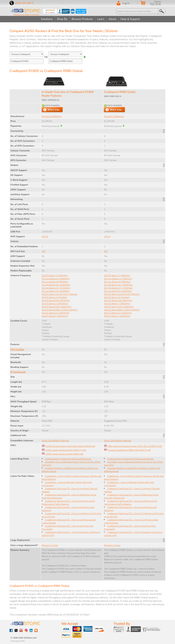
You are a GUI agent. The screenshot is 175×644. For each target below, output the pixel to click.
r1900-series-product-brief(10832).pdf (64, 454)
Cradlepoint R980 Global (120, 92)
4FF (44, 251)
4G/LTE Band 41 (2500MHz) (56, 313)
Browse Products (82, 19)
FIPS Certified (17, 349)
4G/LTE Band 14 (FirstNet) (55, 297)
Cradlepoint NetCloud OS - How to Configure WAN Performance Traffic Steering (68, 502)
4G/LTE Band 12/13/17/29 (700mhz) (60, 294)
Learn (101, 19)
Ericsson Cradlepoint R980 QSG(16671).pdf (129, 450)
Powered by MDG (18, 641)
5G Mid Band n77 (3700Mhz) (56, 288)
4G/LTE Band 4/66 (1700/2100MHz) (60, 310)
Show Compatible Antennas (55, 440)
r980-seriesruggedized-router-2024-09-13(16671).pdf (135, 446)
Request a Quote (50, 545)
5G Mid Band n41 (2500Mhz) (56, 285)
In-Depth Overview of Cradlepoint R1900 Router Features (68, 94)
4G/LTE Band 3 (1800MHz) (55, 303)
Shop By (62, 19)
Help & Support (131, 19)
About (113, 19)
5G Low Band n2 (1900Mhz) (56, 291)
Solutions (46, 19)
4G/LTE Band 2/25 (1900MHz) (57, 306)
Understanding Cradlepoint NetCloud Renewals (68, 459)
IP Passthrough (18, 372)
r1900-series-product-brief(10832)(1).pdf (66, 450)
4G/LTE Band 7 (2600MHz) (55, 316)
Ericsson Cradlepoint (52, 116)
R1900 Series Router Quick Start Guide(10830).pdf (70, 446)
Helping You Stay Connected (26, 15)
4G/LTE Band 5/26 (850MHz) (56, 300)
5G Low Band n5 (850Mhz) (55, 281)
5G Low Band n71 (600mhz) (56, 278)
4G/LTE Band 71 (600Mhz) (55, 275)
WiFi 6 (45, 236)
